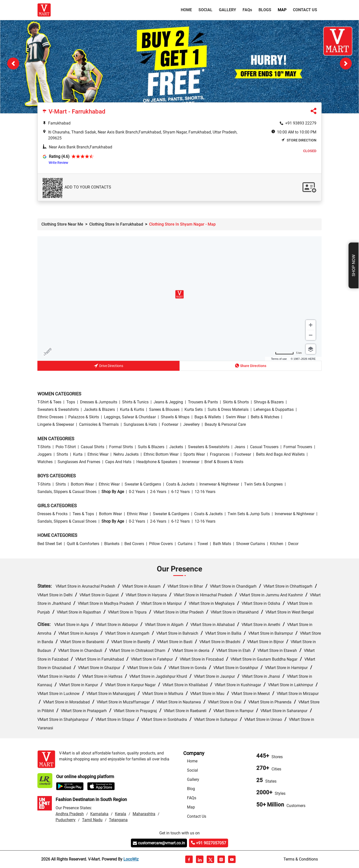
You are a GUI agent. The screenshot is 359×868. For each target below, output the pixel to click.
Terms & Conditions (301, 859)
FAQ (247, 10)
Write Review (58, 163)
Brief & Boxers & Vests (224, 462)
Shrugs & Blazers (269, 402)
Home (187, 9)
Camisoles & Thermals (99, 424)
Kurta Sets (194, 409)
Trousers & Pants (203, 402)
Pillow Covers (161, 544)
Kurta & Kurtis (132, 409)
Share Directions (251, 366)
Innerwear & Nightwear (219, 484)
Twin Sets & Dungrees (263, 484)
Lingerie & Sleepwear (56, 424)
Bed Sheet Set (50, 544)
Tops (71, 402)
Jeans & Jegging (168, 402)
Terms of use (279, 359)
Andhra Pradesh (70, 814)
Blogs (265, 10)
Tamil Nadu (92, 820)
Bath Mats (222, 544)
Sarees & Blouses (164, 409)
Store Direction (299, 140)
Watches (45, 462)
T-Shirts (44, 447)
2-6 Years (158, 492)
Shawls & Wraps (175, 417)
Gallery (227, 10)
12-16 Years (205, 492)
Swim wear (236, 417)
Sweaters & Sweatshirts (58, 409)
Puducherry (66, 820)
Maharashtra (144, 814)
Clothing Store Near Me (62, 224)
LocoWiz (131, 859)
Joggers (45, 454)
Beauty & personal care (225, 424)
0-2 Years (137, 492)
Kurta (78, 454)
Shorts (62, 454)
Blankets (112, 544)
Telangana (118, 820)
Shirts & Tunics (135, 402)
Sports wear (194, 454)
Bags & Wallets (208, 417)
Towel (203, 544)
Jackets (176, 447)
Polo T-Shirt (66, 447)
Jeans (240, 447)
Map (282, 10)
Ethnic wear (98, 454)
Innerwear (191, 462)
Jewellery (191, 424)
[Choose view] (311, 349)
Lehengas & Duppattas (274, 409)
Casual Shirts (92, 447)
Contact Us (305, 10)
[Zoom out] (311, 335)
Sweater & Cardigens (143, 484)
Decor (293, 544)
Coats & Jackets (180, 484)
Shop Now (354, 265)
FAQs (192, 798)
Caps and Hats (118, 462)
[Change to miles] (288, 353)
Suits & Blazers (151, 447)
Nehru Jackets (126, 454)
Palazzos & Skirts (84, 417)
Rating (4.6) (59, 156)
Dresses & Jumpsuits (99, 402)
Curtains (185, 544)
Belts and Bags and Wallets (280, 454)
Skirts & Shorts (236, 402)
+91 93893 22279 (301, 123)
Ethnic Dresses (50, 417)
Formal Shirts (121, 447)
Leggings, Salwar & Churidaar (130, 417)
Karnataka (99, 814)
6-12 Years (180, 492)
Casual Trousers (264, 447)
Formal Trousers (298, 447)
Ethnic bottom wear (161, 454)
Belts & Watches (265, 417)
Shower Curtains (251, 544)
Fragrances (220, 454)
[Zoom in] (311, 325)
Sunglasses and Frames (79, 462)
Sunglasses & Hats (140, 424)
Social (205, 10)
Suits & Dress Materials (228, 409)
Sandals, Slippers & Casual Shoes (67, 492)
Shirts (61, 484)
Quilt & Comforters (83, 544)
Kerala (121, 814)
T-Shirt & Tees (49, 402)
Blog (191, 789)
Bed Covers (134, 544)
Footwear (170, 424)
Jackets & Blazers (99, 409)
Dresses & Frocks (52, 514)
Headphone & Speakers (157, 462)
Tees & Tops (83, 514)
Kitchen (277, 544)
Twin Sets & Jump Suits (249, 514)
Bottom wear (82, 484)
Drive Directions (108, 366)
